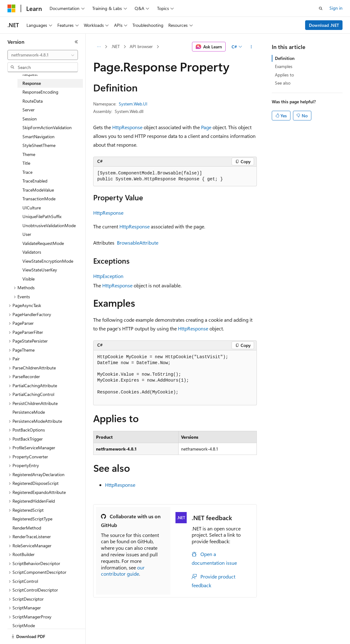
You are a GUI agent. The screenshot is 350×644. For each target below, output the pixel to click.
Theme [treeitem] (29, 154)
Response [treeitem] (32, 83)
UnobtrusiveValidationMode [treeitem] (49, 225)
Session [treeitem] (30, 119)
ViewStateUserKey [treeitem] (40, 270)
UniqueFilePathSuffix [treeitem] (42, 216)
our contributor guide (123, 571)
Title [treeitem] (26, 163)
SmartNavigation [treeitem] (38, 137)
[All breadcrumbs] (99, 47)
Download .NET (324, 25)
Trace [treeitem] (27, 172)
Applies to (284, 75)
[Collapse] (76, 42)
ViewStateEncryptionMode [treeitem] (48, 261)
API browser (141, 46)
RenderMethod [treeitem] (27, 528)
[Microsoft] (12, 8)
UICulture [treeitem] (32, 208)
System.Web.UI (133, 104)
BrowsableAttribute (138, 243)
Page (206, 127)
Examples (284, 66)
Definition (285, 58)
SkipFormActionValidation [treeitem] (47, 127)
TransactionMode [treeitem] (39, 199)
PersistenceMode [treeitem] (29, 412)
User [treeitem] (27, 234)
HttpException (108, 276)
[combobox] (43, 55)
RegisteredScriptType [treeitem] (32, 519)
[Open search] (321, 8)
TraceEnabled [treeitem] (35, 181)
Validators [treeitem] (32, 252)
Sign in (336, 8)
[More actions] (251, 47)
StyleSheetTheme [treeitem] (39, 145)
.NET (115, 46)
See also (283, 83)
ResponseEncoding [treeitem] (40, 92)
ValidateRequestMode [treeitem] (43, 243)
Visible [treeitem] (29, 279)
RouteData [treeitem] (33, 101)
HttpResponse (127, 127)
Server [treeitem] (29, 110)
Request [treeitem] (30, 74)
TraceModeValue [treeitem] (38, 190)
